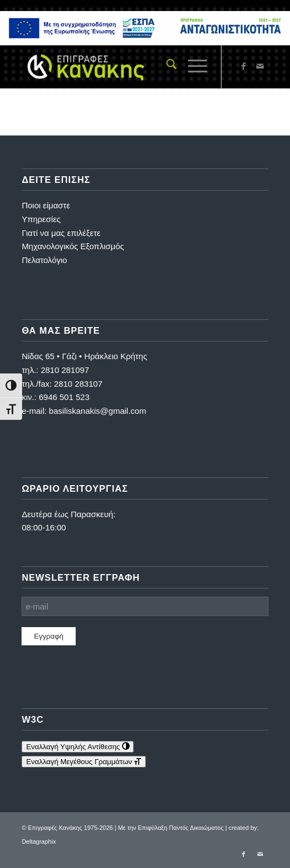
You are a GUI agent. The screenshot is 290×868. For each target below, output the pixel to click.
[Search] (166, 66)
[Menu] (192, 66)
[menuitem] (166, 66)
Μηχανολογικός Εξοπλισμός (73, 246)
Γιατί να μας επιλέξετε (61, 233)
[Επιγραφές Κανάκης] (120, 66)
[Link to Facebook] (244, 66)
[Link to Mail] (260, 66)
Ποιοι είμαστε (46, 205)
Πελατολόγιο (44, 260)
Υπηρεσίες (41, 219)
